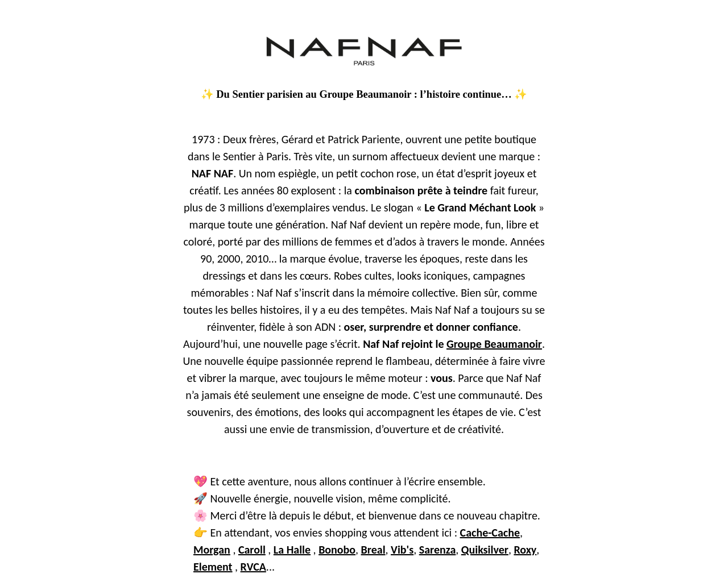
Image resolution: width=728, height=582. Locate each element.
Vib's (402, 550)
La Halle (292, 550)
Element (213, 567)
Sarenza (438, 550)
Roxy (525, 550)
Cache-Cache (490, 533)
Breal (373, 550)
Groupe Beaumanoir (494, 344)
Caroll (252, 550)
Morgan (212, 550)
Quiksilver (485, 550)
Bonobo (337, 550)
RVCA (253, 567)
